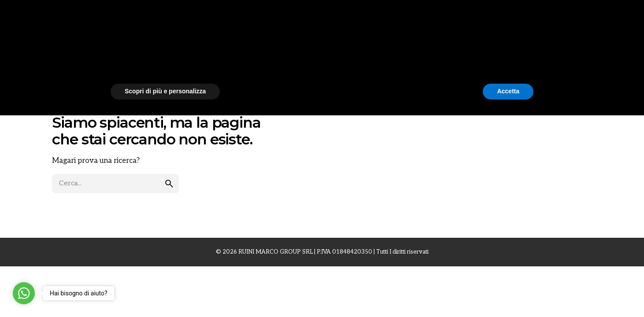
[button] (529, 223)
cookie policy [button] (355, 246)
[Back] (22, 60)
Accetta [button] (508, 293)
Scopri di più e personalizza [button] (165, 293)
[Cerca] (624, 19)
